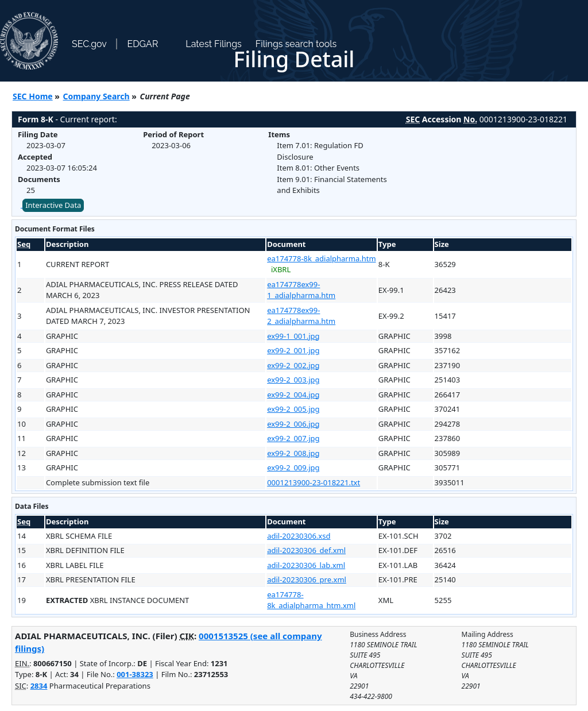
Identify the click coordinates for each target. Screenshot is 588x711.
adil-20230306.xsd (299, 536)
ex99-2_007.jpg (293, 438)
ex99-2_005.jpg (293, 409)
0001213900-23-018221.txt (314, 482)
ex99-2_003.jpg (293, 380)
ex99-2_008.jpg (293, 453)
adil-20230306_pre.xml (307, 579)
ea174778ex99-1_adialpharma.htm (301, 290)
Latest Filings (213, 44)
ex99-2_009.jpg (293, 467)
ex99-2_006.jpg (293, 424)
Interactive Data (53, 205)
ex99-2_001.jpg (293, 350)
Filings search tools (296, 44)
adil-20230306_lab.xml (306, 565)
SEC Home (33, 96)
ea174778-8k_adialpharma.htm (321, 258)
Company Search (96, 96)
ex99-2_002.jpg (293, 365)
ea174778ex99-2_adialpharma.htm (301, 316)
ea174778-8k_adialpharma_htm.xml (311, 600)
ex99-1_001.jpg (293, 336)
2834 (39, 686)
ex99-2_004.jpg (293, 395)
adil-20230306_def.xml (306, 550)
